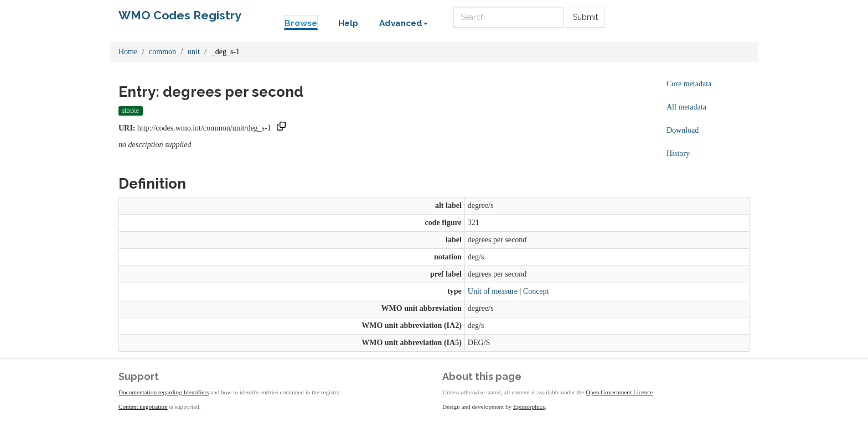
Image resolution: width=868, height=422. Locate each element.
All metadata (686, 107)
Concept (536, 291)
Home (128, 52)
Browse (301, 23)
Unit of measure (493, 291)
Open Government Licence (619, 392)
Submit (585, 17)
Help (348, 23)
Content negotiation (143, 407)
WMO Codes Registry (180, 15)
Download (683, 130)
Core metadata (689, 84)
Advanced (404, 23)
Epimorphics (529, 407)
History (678, 153)
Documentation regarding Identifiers (164, 392)
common (162, 52)
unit (194, 52)
